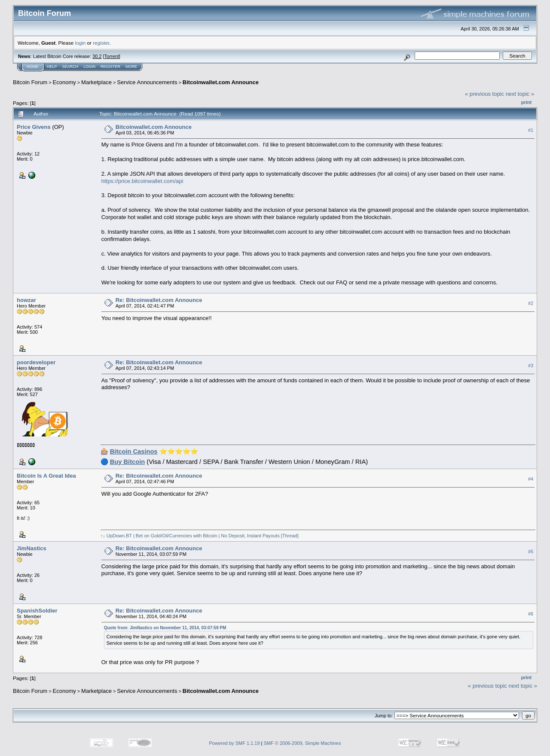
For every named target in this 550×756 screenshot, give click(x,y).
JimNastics (32, 548)
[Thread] (290, 536)
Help (52, 67)
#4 (531, 479)
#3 (531, 366)
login (81, 43)
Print (526, 102)
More (131, 67)
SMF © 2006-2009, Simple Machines (302, 743)
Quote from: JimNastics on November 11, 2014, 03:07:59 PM (165, 628)
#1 (531, 130)
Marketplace (96, 82)
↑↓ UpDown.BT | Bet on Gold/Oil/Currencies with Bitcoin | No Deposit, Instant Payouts (190, 536)
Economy (64, 82)
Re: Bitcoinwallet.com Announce (159, 300)
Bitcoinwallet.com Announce (221, 82)
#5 (531, 552)
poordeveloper (36, 362)
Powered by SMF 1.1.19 (235, 743)
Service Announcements (147, 82)
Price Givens (34, 127)
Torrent (112, 56)
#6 (531, 614)
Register (110, 67)
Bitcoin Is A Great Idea (46, 476)
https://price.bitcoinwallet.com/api (142, 181)
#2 (531, 304)
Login (89, 67)
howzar (26, 300)
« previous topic (484, 94)
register (101, 43)
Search (70, 67)
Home (32, 67)
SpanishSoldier (37, 611)
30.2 (97, 56)
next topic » (520, 94)
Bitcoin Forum (30, 82)
